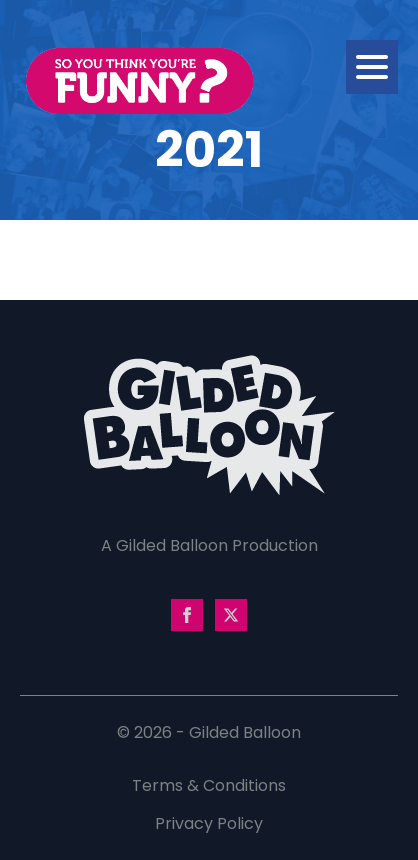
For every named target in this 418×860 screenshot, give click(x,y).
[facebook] (187, 615)
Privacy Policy (209, 823)
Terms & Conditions (209, 785)
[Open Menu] (372, 67)
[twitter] (231, 615)
